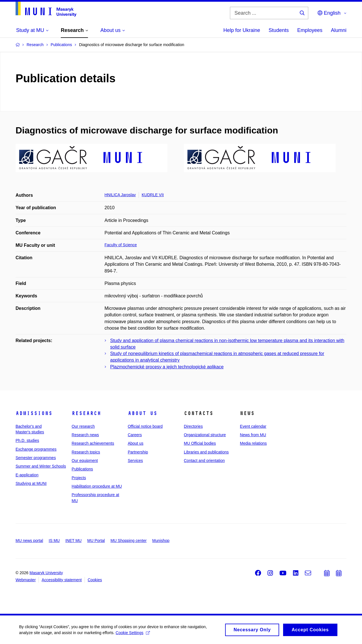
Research (86, 413)
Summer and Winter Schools (41, 466)
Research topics (86, 452)
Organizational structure (205, 435)
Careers (135, 435)
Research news (85, 435)
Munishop (161, 541)
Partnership (138, 452)
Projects (79, 478)
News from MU (253, 435)
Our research (83, 426)
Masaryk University (46, 573)
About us (143, 413)
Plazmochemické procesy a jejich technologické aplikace (167, 367)
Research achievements (93, 443)
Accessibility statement (62, 580)
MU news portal (29, 541)
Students (279, 30)
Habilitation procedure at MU (97, 486)
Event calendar (253, 426)
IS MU (54, 541)
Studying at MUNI (31, 483)
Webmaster (26, 580)
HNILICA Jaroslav (120, 195)
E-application (27, 475)
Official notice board (145, 426)
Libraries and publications (206, 452)
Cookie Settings (133, 634)
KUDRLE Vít (153, 195)
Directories (193, 426)
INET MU (73, 541)
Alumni (339, 30)
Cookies (95, 580)
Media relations (253, 443)
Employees (310, 30)
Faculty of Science (121, 245)
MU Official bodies (200, 443)
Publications (82, 469)
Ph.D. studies (27, 440)
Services (135, 461)
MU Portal (96, 541)
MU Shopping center (129, 541)
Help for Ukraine (242, 30)
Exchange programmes (36, 449)
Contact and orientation (204, 461)
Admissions (34, 413)
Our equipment (85, 461)
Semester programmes (36, 458)
